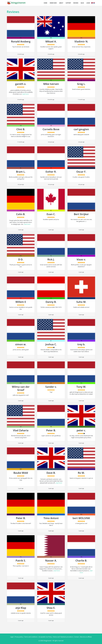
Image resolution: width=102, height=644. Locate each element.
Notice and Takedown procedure (63, 637)
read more (25, 94)
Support (68, 3)
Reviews (76, 3)
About (61, 3)
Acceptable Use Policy (45, 637)
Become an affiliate (86, 637)
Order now (53, 3)
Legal (12, 637)
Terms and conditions (31, 637)
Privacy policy (19, 637)
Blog (82, 3)
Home (45, 3)
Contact (77, 637)
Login (88, 3)
